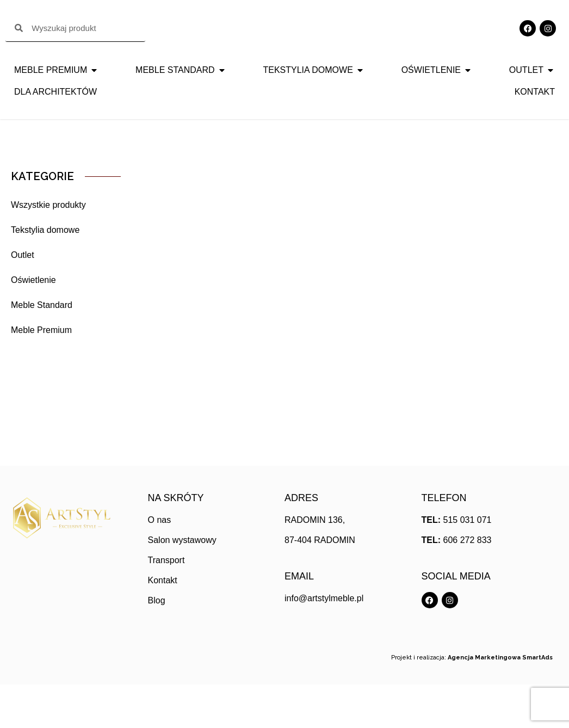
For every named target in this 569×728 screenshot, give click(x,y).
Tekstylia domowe (45, 273)
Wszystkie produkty (48, 248)
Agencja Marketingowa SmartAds (500, 701)
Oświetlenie (33, 323)
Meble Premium (41, 374)
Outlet (23, 298)
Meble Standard (42, 348)
